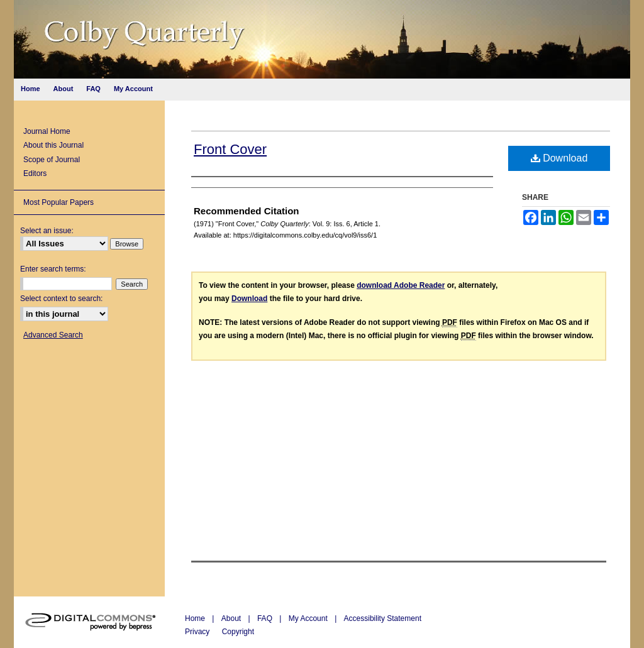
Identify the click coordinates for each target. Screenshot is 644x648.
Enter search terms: (53, 269)
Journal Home (47, 131)
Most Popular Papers (58, 202)
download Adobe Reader (401, 285)
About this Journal (53, 145)
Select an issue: (47, 231)
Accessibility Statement (383, 618)
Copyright (238, 632)
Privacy (198, 632)
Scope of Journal (52, 160)
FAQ (266, 618)
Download (559, 158)
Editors (35, 173)
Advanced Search (53, 335)
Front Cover (230, 149)
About (232, 618)
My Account (309, 618)
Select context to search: (61, 299)
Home (196, 618)
